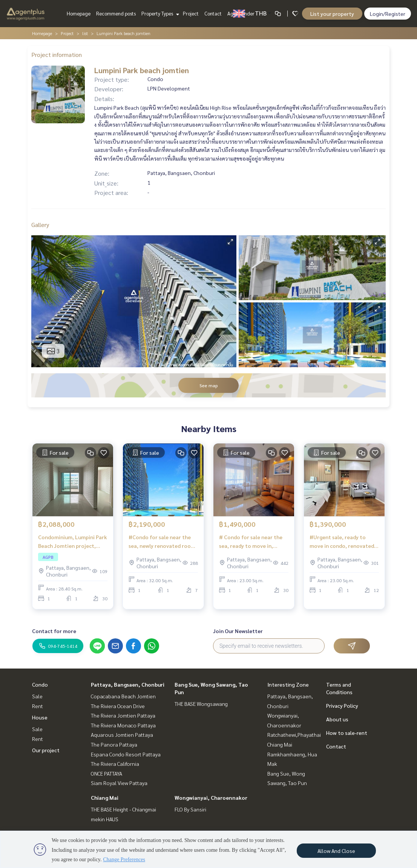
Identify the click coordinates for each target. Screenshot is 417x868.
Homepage (79, 13)
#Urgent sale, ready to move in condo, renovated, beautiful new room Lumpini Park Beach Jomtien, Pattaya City (343, 542)
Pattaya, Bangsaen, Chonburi (128, 684)
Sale (37, 696)
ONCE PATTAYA (107, 773)
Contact (213, 13)
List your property (332, 14)
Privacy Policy (342, 705)
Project (191, 13)
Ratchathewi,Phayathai (294, 735)
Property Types (159, 13)
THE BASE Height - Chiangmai (123, 809)
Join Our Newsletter (238, 631)
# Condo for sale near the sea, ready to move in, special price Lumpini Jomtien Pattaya (251, 542)
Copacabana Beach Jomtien (123, 696)
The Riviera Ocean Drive (118, 706)
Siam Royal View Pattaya (119, 783)
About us (337, 719)
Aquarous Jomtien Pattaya (122, 735)
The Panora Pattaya (114, 744)
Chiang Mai (105, 797)
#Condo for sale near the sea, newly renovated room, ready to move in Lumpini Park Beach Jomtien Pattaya (163, 542)
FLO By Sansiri (190, 809)
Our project (46, 750)
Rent (38, 706)
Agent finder (241, 13)
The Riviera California (115, 764)
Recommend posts (116, 13)
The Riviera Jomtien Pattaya (123, 715)
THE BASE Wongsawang (201, 704)
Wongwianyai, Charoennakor (211, 797)
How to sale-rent (347, 733)
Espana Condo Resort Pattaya (126, 754)
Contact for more (54, 631)
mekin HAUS (105, 819)
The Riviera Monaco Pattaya (123, 725)
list (85, 33)
